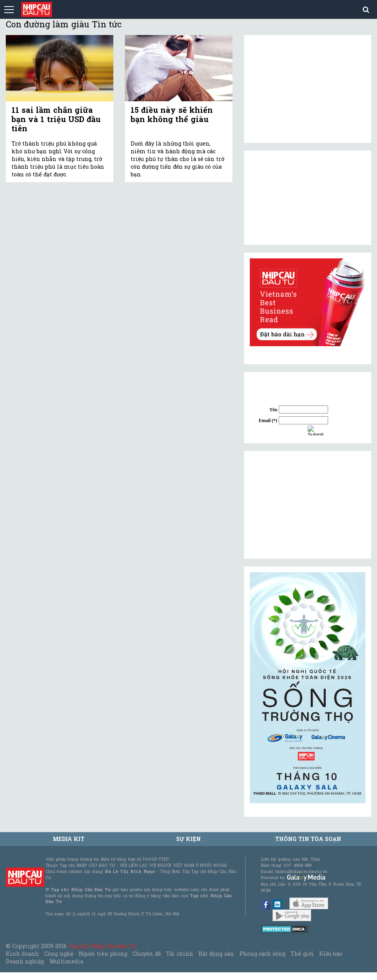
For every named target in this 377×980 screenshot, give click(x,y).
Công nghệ (59, 954)
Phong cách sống (262, 954)
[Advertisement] (308, 505)
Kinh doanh (22, 954)
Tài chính (180, 954)
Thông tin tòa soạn (308, 839)
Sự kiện (188, 839)
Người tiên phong (103, 954)
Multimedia (66, 961)
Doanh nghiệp (25, 961)
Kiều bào (331, 954)
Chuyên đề (146, 954)
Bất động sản (216, 954)
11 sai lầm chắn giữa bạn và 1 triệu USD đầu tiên (56, 119)
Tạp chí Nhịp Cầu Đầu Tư (102, 946)
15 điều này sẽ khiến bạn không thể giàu (172, 114)
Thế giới (302, 954)
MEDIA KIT (69, 839)
